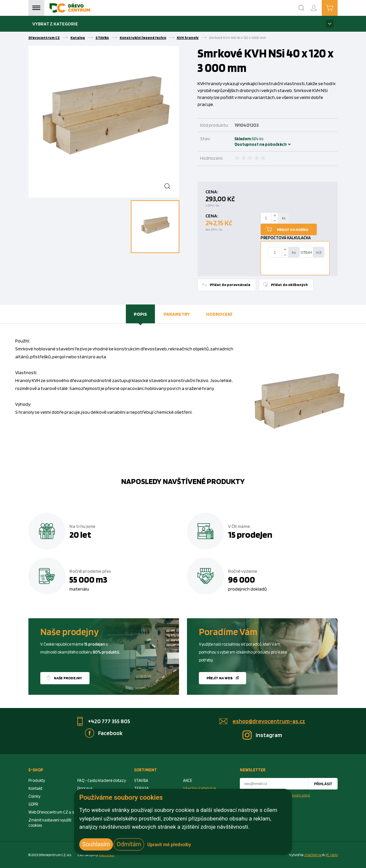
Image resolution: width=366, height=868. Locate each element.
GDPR (33, 804)
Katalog (78, 38)
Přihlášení (319, 5)
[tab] (140, 314)
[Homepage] (70, 8)
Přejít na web (220, 678)
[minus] (275, 221)
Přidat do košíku (293, 230)
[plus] (275, 215)
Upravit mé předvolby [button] (169, 845)
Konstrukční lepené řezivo (143, 38)
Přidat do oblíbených (289, 285)
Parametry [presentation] (177, 314)
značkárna (313, 855)
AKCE (188, 780)
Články (34, 796)
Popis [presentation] (140, 314)
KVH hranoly (188, 38)
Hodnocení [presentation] (219, 314)
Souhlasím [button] (96, 844)
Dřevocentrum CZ (44, 38)
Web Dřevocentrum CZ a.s (51, 812)
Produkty (37, 780)
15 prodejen (250, 534)
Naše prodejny (68, 678)
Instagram (269, 735)
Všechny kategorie (199, 788)
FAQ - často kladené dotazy (102, 780)
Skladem (243, 142)
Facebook (110, 733)
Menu (36, 8)
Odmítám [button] (129, 844)
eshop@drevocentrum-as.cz (269, 721)
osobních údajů (299, 795)
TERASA (142, 788)
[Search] (302, 8)
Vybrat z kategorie (55, 24)
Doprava (85, 788)
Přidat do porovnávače (230, 285)
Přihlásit (323, 784)
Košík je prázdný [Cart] (337, 8)
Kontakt (35, 788)
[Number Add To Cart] (266, 218)
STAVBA (102, 38)
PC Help (332, 855)
